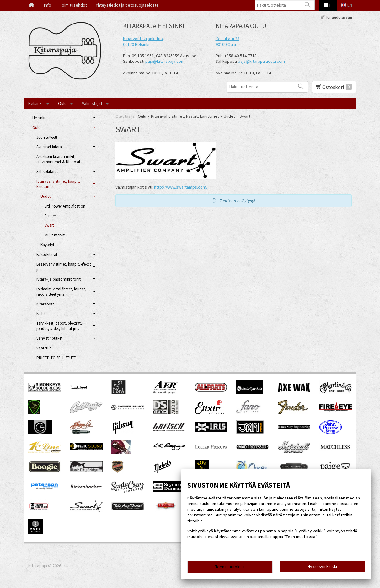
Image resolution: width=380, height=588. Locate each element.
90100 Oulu (226, 44)
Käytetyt (47, 245)
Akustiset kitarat (50, 147)
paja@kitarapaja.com (165, 61)
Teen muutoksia (230, 567)
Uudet (45, 196)
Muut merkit (55, 235)
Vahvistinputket (49, 338)
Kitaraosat (45, 304)
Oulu (62, 103)
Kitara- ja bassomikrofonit (59, 279)
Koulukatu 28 (227, 39)
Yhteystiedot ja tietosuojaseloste (127, 5)
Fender (50, 216)
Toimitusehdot (73, 5)
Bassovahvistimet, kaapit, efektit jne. (64, 267)
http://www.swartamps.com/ (181, 187)
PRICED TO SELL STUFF (56, 358)
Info (48, 5)
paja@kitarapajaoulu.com (261, 61)
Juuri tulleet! (47, 137)
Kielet (41, 313)
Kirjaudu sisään (339, 17)
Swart (49, 225)
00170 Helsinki (136, 44)
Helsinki (35, 103)
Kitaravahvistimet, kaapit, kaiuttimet (58, 184)
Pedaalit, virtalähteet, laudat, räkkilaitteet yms (61, 292)
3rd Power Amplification (65, 206)
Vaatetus (44, 348)
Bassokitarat (47, 254)
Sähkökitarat (47, 172)
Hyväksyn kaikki (322, 566)
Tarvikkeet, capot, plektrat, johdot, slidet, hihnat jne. (59, 326)
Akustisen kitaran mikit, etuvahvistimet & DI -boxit (58, 159)
